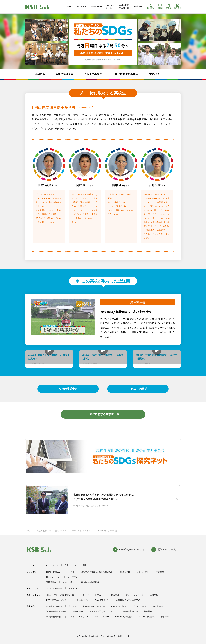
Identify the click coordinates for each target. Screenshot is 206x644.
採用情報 (151, 7)
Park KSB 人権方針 (124, 617)
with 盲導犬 (73, 577)
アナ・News (74, 588)
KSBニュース (52, 565)
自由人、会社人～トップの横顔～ (151, 572)
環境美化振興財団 (54, 617)
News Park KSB (53, 572)
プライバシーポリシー (79, 617)
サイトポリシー (102, 617)
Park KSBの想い (119, 606)
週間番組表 (51, 582)
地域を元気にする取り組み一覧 (60, 595)
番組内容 (40, 74)
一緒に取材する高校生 (125, 74)
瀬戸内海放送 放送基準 (56, 611)
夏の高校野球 (82, 600)
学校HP (84, 108)
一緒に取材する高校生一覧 (103, 414)
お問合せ (177, 7)
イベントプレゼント (110, 7)
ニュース (69, 7)
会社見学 (154, 595)
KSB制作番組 (69, 582)
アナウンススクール (135, 595)
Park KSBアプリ (102, 600)
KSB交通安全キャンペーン (58, 600)
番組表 (160, 7)
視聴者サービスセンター (94, 606)
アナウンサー (96, 7)
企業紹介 (138, 7)
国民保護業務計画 (130, 611)
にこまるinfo (124, 572)
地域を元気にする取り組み (125, 7)
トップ (28, 531)
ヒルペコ (71, 572)
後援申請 (165, 617)
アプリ (169, 7)
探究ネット (100, 595)
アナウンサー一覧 (54, 588)
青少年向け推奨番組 (90, 582)
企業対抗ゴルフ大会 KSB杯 (128, 600)
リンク (162, 611)
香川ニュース (89, 565)
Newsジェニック (54, 577)
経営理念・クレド (54, 606)
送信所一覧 (78, 611)
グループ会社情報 (147, 617)
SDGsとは (155, 74)
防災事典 (115, 595)
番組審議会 (158, 606)
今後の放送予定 (65, 74)
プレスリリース (139, 606)
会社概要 (73, 606)
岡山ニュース (71, 565)
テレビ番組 (81, 7)
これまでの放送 (93, 74)
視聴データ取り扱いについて (102, 611)
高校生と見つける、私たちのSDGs (51, 531)
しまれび (84, 595)
